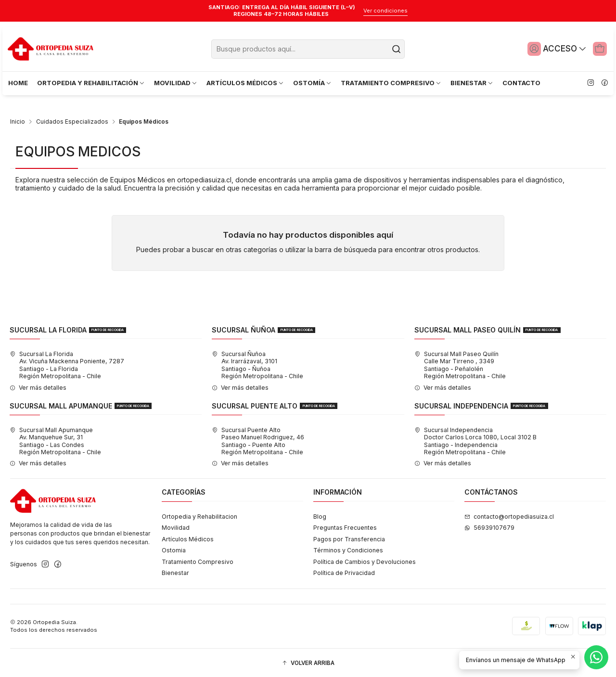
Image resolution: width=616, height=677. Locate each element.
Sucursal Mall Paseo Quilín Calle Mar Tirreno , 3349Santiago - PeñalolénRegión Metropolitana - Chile (460, 363)
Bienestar (175, 571)
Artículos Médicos (188, 537)
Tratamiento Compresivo (198, 560)
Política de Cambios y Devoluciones (365, 560)
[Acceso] (552, 49)
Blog (320, 514)
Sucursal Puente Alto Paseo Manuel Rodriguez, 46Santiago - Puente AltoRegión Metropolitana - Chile (258, 439)
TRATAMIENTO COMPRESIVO (391, 83)
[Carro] (598, 49)
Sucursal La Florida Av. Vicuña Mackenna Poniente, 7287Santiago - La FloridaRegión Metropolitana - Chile (67, 363)
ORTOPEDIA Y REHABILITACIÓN (91, 83)
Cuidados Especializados (72, 120)
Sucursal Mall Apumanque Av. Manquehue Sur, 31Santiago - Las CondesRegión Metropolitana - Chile (55, 439)
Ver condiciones (385, 11)
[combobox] (308, 49)
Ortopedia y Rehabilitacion (199, 514)
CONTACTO (521, 83)
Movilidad (176, 526)
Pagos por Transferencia (349, 537)
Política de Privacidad (344, 571)
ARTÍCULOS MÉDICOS (245, 83)
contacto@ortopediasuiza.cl (509, 514)
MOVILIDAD (176, 83)
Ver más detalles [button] (38, 385)
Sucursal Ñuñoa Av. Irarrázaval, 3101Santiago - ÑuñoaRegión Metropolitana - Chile (257, 363)
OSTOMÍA (313, 83)
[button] (308, 661)
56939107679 (489, 526)
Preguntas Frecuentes (345, 526)
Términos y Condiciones (348, 548)
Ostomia (174, 548)
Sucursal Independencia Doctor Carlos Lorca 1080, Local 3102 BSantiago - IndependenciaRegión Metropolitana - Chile (475, 439)
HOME (18, 83)
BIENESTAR (472, 83)
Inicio (18, 120)
